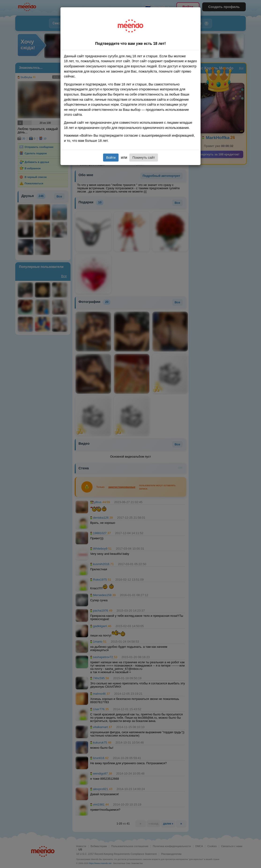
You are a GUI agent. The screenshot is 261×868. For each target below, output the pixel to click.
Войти (111, 158)
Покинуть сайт (144, 158)
